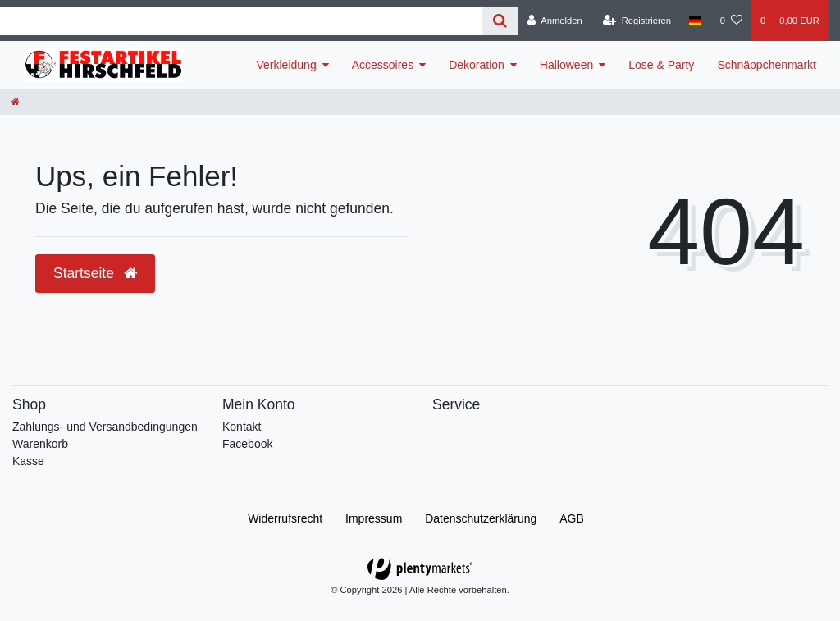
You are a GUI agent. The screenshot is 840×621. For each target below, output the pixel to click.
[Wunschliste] (731, 21)
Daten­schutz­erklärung (481, 518)
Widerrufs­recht (285, 518)
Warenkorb (40, 444)
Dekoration (477, 65)
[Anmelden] (555, 21)
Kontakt (242, 427)
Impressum (374, 518)
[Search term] (241, 21)
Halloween (566, 65)
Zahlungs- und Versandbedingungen (105, 427)
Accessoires (383, 65)
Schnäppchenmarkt (767, 65)
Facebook (247, 444)
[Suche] (500, 21)
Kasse (28, 461)
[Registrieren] (637, 21)
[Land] (695, 21)
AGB (572, 518)
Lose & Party (661, 65)
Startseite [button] (95, 273)
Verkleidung (287, 65)
